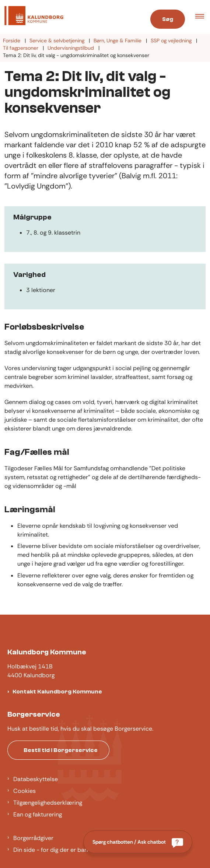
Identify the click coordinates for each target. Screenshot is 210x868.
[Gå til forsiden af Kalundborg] (32, 17)
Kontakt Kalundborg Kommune (57, 692)
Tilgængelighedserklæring (48, 803)
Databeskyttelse (36, 779)
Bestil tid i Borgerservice (61, 750)
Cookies (24, 791)
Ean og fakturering (38, 814)
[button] (203, 17)
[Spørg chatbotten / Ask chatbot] (138, 842)
